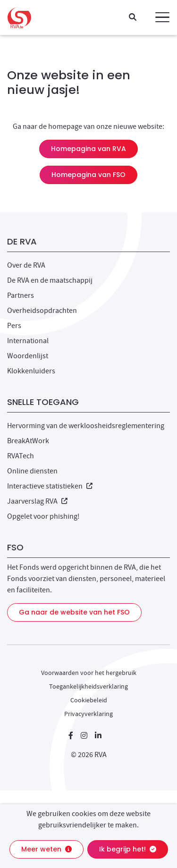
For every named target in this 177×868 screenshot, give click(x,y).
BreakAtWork (28, 441)
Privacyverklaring (88, 714)
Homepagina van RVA (88, 149)
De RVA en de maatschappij (50, 280)
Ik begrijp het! (128, 849)
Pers (14, 326)
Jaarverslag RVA (37, 501)
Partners (21, 295)
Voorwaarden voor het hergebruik (89, 673)
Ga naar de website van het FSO (74, 612)
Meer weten (46, 849)
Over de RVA (26, 265)
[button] (162, 17)
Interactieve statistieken (50, 486)
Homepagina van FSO (88, 175)
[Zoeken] (133, 18)
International (28, 341)
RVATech (21, 456)
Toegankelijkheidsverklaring (88, 686)
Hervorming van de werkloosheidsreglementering (86, 426)
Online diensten (32, 471)
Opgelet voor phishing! (43, 516)
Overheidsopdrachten (42, 311)
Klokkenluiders (31, 371)
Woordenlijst (28, 356)
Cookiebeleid (89, 700)
